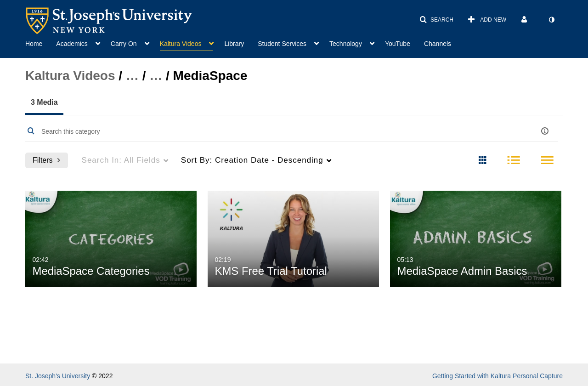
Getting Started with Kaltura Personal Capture (498, 376)
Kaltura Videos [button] (181, 44)
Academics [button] (72, 44)
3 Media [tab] (44, 102)
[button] (436, 20)
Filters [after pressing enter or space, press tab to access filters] (46, 160)
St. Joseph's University (58, 376)
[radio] (482, 161)
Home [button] (34, 44)
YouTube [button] (398, 44)
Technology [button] (346, 44)
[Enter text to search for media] (263, 131)
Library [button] (234, 44)
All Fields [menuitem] (121, 160)
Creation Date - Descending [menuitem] (252, 160)
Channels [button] (438, 44)
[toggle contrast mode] (551, 20)
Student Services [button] (282, 44)
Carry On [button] (124, 44)
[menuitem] (41, 43)
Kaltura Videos (70, 76)
